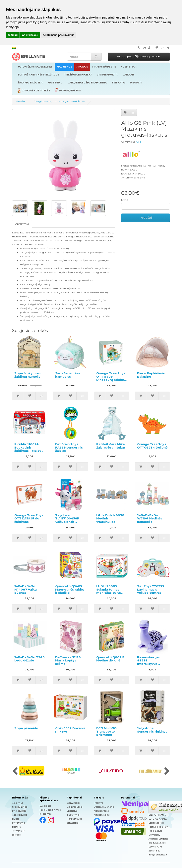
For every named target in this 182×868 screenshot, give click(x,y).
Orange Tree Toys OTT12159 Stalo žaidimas (29, 518)
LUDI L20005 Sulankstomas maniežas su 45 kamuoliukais (109, 591)
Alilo (138, 142)
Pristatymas (19, 811)
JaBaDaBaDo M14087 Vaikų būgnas (26, 589)
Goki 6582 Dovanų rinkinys (70, 730)
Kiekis (124, 200)
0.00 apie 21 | (139, 56)
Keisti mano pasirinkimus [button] (59, 35)
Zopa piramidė (26, 728)
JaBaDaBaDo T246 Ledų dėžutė (30, 659)
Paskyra (99, 803)
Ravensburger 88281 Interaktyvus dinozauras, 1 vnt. (151, 662)
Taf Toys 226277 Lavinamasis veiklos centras (151, 589)
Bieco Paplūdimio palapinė (151, 375)
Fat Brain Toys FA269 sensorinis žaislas (69, 447)
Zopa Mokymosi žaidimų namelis (27, 375)
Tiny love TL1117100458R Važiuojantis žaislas (67, 520)
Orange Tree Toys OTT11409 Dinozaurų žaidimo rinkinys (111, 378)
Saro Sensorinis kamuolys (68, 375)
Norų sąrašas (101, 811)
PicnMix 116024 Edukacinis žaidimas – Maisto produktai (29, 449)
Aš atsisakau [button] (30, 35)
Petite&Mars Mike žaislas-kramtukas (111, 446)
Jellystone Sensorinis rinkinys (152, 730)
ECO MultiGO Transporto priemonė (106, 731)
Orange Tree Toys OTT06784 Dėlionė (152, 446)
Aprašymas (22, 224)
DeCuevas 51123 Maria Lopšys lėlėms (68, 660)
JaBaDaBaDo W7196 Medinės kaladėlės (150, 518)
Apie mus (18, 803)
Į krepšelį (146, 218)
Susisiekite (45, 806)
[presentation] (15, 771)
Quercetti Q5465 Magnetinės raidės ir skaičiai (70, 589)
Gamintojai (73, 803)
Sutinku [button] (13, 35)
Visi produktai (75, 807)
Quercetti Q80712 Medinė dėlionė (111, 659)
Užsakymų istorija (104, 807)
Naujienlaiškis (102, 815)
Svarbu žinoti (20, 807)
